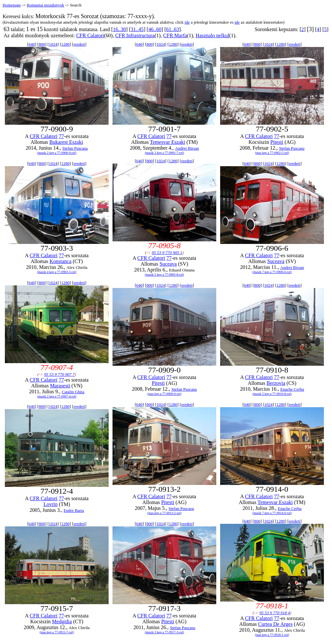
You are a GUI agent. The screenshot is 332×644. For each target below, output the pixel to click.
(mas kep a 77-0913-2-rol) (164, 513)
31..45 (137, 29)
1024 (53, 44)
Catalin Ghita (73, 392)
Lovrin (51, 504)
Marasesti (60, 386)
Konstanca (61, 261)
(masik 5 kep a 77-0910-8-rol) (272, 394)
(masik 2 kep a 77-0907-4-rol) (57, 396)
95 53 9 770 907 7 (59, 374)
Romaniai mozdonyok (45, 5)
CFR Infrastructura (135, 35)
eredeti (79, 44)
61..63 (172, 29)
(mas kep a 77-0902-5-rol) (272, 153)
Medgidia (62, 621)
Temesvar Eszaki (167, 142)
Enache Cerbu (292, 389)
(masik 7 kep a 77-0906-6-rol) (272, 272)
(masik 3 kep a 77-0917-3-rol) (165, 632)
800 (42, 44)
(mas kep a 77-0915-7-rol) (57, 632)
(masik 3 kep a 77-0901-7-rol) (165, 153)
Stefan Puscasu (75, 148)
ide (187, 22)
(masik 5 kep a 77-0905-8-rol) (165, 275)
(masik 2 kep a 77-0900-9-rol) (57, 153)
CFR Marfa (175, 35)
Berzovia (276, 383)
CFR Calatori (90, 35)
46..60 (155, 29)
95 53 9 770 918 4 (275, 613)
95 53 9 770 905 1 (167, 253)
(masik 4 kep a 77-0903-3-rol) (57, 272)
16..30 (119, 29)
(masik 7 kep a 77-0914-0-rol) (272, 513)
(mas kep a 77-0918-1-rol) (272, 635)
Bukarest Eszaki (66, 142)
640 (32, 44)
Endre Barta (74, 510)
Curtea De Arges (275, 624)
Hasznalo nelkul (212, 35)
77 (61, 136)
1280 (65, 44)
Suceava (168, 264)
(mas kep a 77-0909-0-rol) (164, 394)
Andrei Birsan (187, 148)
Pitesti (277, 142)
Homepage (12, 5)
